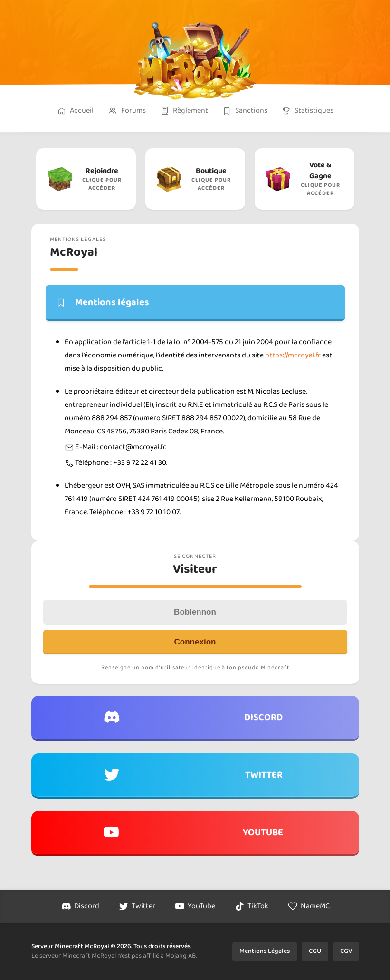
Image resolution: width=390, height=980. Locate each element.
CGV (346, 951)
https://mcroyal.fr (293, 355)
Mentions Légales (265, 951)
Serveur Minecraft (57, 946)
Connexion (195, 642)
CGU (315, 951)
